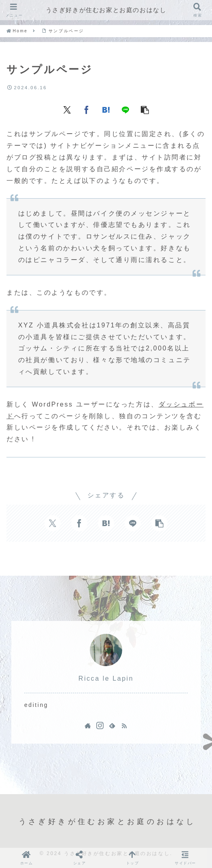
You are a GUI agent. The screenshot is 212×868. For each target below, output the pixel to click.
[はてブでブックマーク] (106, 109)
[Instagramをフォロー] (100, 725)
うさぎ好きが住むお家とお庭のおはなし (106, 10)
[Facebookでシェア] (87, 109)
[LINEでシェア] (125, 109)
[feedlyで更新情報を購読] (112, 725)
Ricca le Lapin (106, 678)
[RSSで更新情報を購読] (124, 725)
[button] (145, 109)
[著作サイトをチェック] (88, 725)
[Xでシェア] (67, 109)
